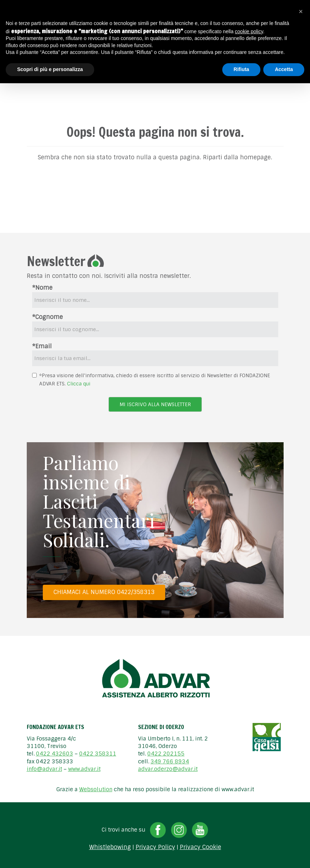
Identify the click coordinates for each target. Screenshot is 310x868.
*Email (42, 346)
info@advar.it (44, 769)
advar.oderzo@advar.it (168, 769)
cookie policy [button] (249, 31)
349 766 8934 (170, 762)
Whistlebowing (110, 847)
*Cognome (47, 317)
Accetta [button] (284, 69)
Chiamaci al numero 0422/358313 (104, 592)
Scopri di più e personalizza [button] (50, 69)
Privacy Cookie (200, 847)
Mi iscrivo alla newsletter (155, 404)
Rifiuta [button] (242, 69)
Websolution (96, 789)
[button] (301, 11)
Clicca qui (79, 384)
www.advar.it (84, 769)
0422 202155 (166, 754)
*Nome (42, 288)
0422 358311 (98, 754)
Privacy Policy (155, 847)
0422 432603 (55, 754)
